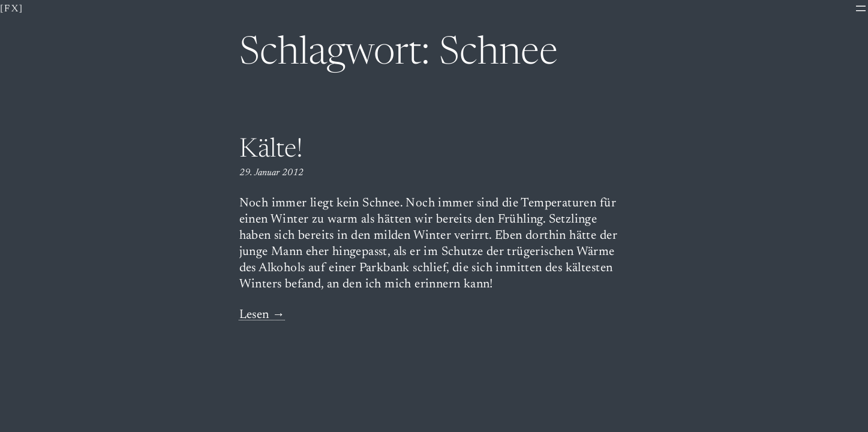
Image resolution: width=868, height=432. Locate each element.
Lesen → (262, 315)
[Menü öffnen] (861, 8)
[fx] (12, 9)
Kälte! (271, 151)
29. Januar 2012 (271, 173)
